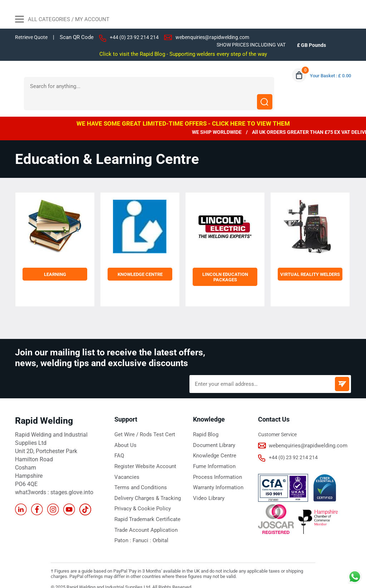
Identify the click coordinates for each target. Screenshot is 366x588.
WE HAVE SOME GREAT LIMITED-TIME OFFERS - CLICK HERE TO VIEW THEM (183, 108)
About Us (125, 429)
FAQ (119, 440)
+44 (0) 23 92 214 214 (138, 37)
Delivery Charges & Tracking (145, 481)
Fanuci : (140, 523)
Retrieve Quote (33, 37)
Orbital (157, 523)
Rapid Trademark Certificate (145, 502)
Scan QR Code (79, 37)
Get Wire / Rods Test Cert (142, 419)
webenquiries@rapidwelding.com (219, 37)
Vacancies (126, 461)
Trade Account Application (144, 512)
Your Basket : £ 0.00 (328, 76)
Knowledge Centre (213, 440)
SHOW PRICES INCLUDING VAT (248, 45)
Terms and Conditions (139, 471)
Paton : (123, 523)
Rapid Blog (205, 419)
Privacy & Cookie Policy (140, 492)
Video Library (208, 481)
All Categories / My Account (62, 20)
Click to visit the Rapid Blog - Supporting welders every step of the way (183, 54)
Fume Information (213, 450)
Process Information (216, 461)
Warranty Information (217, 471)
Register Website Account (143, 450)
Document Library (213, 429)
